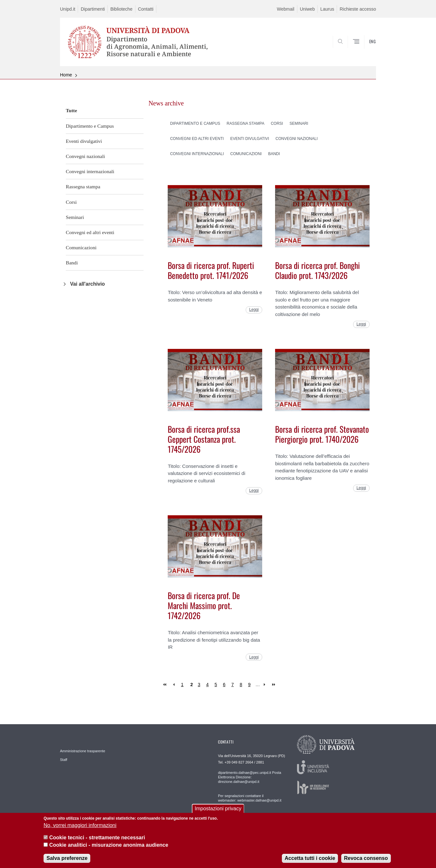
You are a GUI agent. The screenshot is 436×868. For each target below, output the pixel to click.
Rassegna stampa (83, 187)
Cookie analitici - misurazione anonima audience (109, 847)
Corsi (71, 202)
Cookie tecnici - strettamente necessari (97, 839)
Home (66, 75)
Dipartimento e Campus (90, 126)
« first (165, 685)
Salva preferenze (67, 860)
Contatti (146, 9)
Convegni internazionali (90, 171)
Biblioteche (121, 9)
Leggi (254, 310)
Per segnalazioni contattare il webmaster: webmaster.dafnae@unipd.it (250, 798)
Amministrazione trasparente (83, 751)
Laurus (327, 9)
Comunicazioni (81, 247)
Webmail (285, 9)
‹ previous (174, 685)
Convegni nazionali (85, 156)
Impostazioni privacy (218, 810)
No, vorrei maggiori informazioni (80, 827)
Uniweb (307, 9)
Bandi (72, 263)
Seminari (75, 217)
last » (274, 685)
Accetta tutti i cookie (310, 860)
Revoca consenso (366, 860)
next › (266, 685)
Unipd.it (68, 9)
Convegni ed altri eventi (90, 232)
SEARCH (365, 51)
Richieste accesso (358, 9)
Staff (64, 760)
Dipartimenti (93, 9)
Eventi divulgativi (84, 141)
